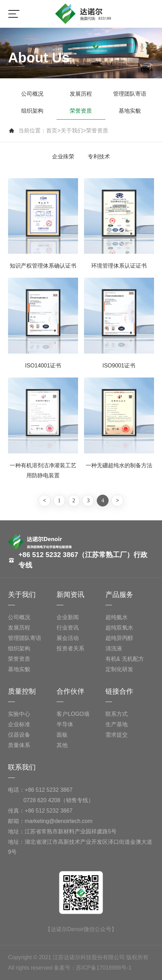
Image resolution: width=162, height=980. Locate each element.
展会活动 (68, 638)
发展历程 (81, 94)
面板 (62, 735)
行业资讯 (68, 628)
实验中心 (19, 714)
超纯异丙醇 (119, 638)
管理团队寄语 (130, 94)
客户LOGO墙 (73, 714)
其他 (62, 745)
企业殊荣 (63, 157)
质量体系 (19, 745)
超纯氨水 (117, 617)
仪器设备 (19, 735)
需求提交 (117, 735)
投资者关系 (70, 648)
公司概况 (32, 94)
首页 (52, 131)
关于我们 (72, 131)
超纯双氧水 (119, 628)
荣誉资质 (81, 111)
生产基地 (117, 724)
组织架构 (32, 111)
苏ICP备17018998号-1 (104, 968)
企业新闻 (68, 617)
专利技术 (99, 157)
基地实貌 (130, 111)
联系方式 (117, 714)
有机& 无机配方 (125, 659)
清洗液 (114, 648)
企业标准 (19, 724)
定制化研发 (119, 669)
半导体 (65, 724)
